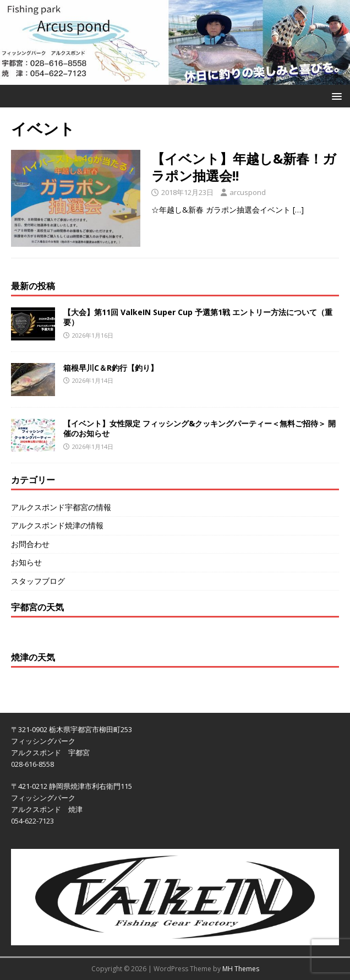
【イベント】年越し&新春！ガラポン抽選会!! (244, 167)
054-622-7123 (32, 821)
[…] (298, 210)
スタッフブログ (38, 581)
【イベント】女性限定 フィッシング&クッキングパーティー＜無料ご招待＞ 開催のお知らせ (199, 428)
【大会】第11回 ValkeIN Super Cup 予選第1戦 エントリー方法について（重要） (198, 317)
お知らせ (26, 562)
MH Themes (241, 969)
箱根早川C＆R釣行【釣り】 (111, 368)
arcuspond (248, 192)
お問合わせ (30, 544)
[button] (335, 96)
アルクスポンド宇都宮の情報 (61, 507)
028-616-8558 (32, 764)
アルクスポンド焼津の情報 (57, 525)
